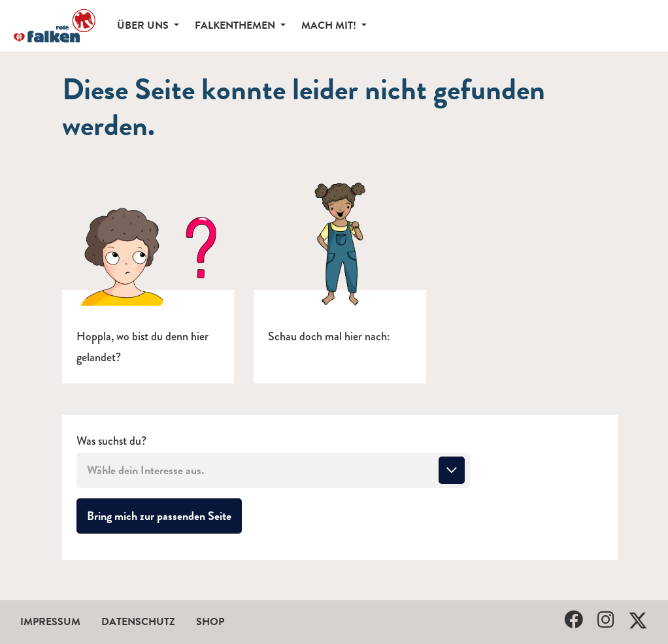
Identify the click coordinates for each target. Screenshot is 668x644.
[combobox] (273, 470)
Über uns (144, 25)
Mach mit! (330, 25)
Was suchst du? (111, 441)
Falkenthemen (236, 25)
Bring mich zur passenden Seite (164, 515)
